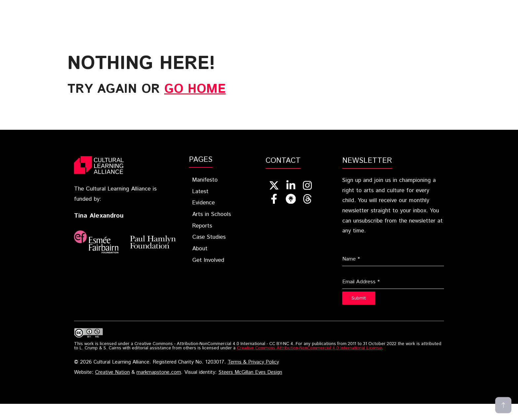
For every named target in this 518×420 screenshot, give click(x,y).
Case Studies (377, 11)
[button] (497, 11)
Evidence (236, 11)
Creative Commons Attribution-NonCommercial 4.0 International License (309, 348)
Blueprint (159, 11)
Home (122, 11)
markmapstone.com (159, 372)
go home (195, 89)
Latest (199, 11)
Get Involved (460, 11)
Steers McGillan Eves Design (250, 372)
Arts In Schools (285, 11)
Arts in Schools (212, 214)
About (416, 11)
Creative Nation (112, 372)
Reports (334, 11)
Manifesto (205, 180)
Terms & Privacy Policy (253, 362)
